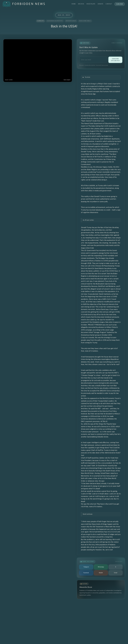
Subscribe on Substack (115, 60)
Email (116, 573)
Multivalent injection (103, 284)
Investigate (91, 4)
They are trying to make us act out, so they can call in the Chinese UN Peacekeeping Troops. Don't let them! (101, 266)
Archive (81, 4)
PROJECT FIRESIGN (95, 325)
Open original (67, 80)
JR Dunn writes (95, 134)
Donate (100, 4)
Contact (109, 4)
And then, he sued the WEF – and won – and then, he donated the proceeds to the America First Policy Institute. (100, 411)
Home (74, 4)
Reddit (101, 573)
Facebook (86, 573)
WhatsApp (101, 567)
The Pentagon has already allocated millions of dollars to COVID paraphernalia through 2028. (100, 261)
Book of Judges (109, 534)
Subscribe (120, 4)
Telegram (86, 567)
